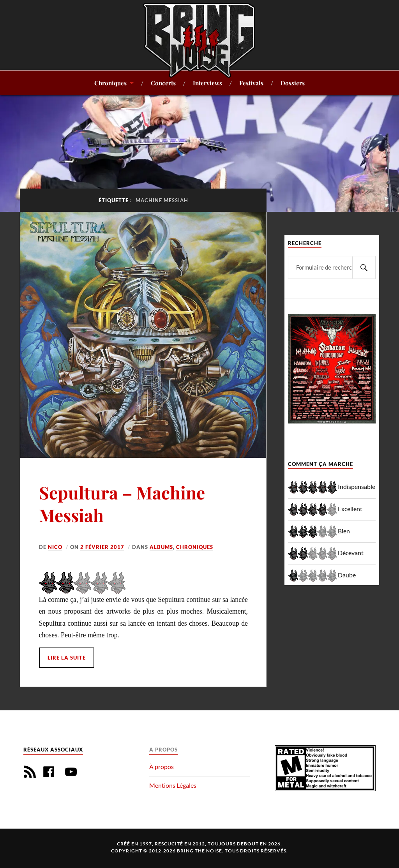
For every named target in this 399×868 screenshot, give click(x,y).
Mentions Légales (173, 785)
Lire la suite (67, 658)
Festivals (251, 83)
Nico (55, 547)
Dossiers (293, 83)
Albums (161, 547)
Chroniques (110, 83)
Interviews (207, 83)
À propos (162, 767)
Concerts (163, 83)
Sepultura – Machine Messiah (122, 503)
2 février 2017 (102, 547)
